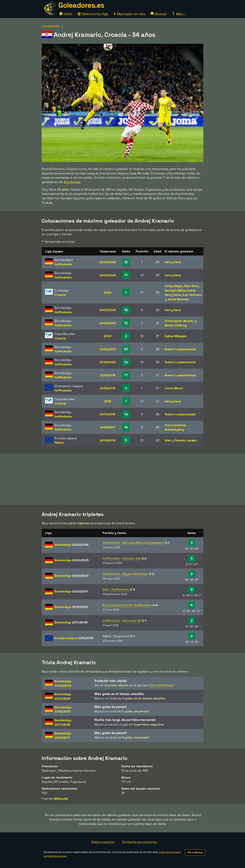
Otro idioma (195, 852)
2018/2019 (108, 375)
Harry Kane (173, 262)
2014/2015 (108, 440)
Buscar (159, 14)
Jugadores (51, 26)
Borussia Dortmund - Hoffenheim (127, 605)
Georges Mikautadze (180, 290)
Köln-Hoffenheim (161, 685)
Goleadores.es (81, 5)
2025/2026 (108, 262)
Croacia (60, 295)
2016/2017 (108, 427)
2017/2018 (108, 414)
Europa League (74, 638)
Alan (168, 440)
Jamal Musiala (178, 299)
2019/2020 (108, 362)
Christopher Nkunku (179, 321)
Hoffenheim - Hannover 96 (122, 621)
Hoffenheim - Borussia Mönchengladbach (133, 543)
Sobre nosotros (103, 842)
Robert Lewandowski (180, 349)
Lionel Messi (174, 388)
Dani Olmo (191, 286)
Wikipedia (61, 799)
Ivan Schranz (192, 295)
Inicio (66, 14)
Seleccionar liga (93, 14)
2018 (108, 401)
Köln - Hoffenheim (116, 589)
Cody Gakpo (174, 286)
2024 (108, 293)
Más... (179, 14)
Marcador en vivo (129, 14)
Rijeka (59, 443)
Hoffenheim (63, 264)
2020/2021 (108, 349)
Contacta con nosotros (140, 842)
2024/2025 (108, 275)
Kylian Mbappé (176, 336)
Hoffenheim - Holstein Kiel (122, 558)
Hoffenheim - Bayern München (125, 574)
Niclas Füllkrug (176, 325)
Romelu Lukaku (186, 440)
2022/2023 (108, 323)
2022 (108, 336)
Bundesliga (72, 182)
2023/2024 (108, 310)
